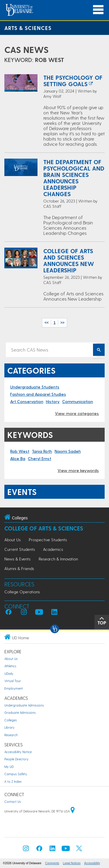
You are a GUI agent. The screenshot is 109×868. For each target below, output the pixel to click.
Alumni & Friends (19, 568)
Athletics (10, 666)
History (53, 401)
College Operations (22, 592)
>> (62, 323)
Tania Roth (42, 451)
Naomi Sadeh (68, 451)
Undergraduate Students (35, 387)
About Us (12, 540)
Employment (14, 688)
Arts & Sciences (28, 28)
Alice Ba (18, 458)
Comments (52, 863)
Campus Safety (16, 774)
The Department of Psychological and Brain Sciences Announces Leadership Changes (74, 178)
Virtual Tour (13, 681)
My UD (9, 767)
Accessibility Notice (18, 752)
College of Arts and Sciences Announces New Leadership (69, 260)
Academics (53, 549)
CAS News (26, 49)
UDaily (9, 673)
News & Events (17, 559)
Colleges (11, 720)
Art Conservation (27, 401)
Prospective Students (48, 540)
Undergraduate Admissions (24, 705)
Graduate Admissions (20, 712)
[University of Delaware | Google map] (73, 811)
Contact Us (13, 802)
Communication (78, 401)
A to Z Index (13, 781)
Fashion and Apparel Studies (38, 394)
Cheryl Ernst (40, 458)
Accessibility (92, 863)
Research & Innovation (58, 559)
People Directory (16, 759)
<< (47, 323)
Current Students (20, 549)
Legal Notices (72, 863)
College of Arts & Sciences (44, 528)
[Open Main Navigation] (98, 10)
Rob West (20, 451)
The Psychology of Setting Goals (73, 81)
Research (11, 735)
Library (9, 727)
